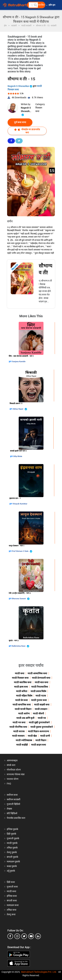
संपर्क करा (11, 765)
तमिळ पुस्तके (12, 848)
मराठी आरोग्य (24, 714)
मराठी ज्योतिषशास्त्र (24, 740)
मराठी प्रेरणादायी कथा (41, 678)
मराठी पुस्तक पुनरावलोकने (42, 727)
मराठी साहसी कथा (42, 705)
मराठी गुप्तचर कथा (39, 700)
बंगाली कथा (12, 901)
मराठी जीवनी (38, 714)
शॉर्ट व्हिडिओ (12, 813)
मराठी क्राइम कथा (39, 745)
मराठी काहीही (22, 745)
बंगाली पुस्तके (12, 857)
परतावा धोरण (13, 779)
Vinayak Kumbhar (20, 504)
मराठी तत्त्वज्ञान (41, 709)
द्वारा (10, 362)
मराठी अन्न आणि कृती (25, 718)
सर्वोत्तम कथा (12, 795)
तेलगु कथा (11, 914)
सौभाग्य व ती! (45, 269)
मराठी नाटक (41, 696)
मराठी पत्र (42, 718)
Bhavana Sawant (21, 599)
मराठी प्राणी (45, 736)
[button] (35, 5)
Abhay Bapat (20, 409)
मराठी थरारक (19, 731)
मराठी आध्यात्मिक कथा (37, 673)
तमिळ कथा (12, 910)
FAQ (9, 784)
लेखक (9, 809)
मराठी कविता (22, 691)
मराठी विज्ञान (41, 740)
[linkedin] (38, 936)
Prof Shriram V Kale (22, 551)
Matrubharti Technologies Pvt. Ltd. (39, 972)
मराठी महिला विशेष (24, 696)
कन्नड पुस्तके (12, 866)
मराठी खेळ (32, 736)
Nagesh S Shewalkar (20, 86)
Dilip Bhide (18, 456)
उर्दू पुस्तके (11, 871)
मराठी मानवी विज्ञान (23, 709)
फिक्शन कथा (39, 109)
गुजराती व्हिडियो (13, 804)
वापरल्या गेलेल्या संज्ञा (16, 774)
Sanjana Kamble (19, 362)
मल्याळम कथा (13, 905)
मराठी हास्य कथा (21, 687)
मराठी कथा (20, 673)
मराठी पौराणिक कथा (18, 727)
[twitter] (24, 936)
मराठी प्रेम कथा (21, 700)
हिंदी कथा (11, 882)
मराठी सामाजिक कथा (22, 705)
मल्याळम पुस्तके (13, 862)
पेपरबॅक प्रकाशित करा (16, 818)
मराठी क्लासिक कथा (23, 682)
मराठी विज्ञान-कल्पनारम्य (38, 731)
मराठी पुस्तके (12, 843)
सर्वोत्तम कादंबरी (14, 799)
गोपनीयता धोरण (14, 770)
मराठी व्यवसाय (18, 736)
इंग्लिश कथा (12, 896)
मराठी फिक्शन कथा (20, 678)
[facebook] (10, 936)
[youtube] (31, 936)
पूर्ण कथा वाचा (20, 122)
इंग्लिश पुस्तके (12, 829)
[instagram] (17, 936)
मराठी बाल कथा (41, 682)
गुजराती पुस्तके (13, 838)
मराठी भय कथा (19, 722)
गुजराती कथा (12, 887)
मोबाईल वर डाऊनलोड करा (27, 131)
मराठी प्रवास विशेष (38, 691)
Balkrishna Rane (21, 646)
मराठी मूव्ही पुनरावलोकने (39, 722)
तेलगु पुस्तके (12, 852)
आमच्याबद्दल (12, 760)
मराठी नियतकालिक (40, 687)
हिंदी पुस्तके (11, 834)
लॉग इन (52, 5)
